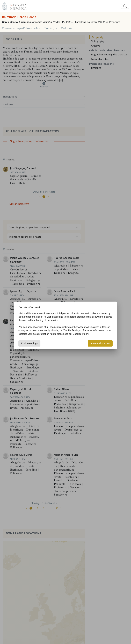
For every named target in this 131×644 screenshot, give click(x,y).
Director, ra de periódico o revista (21, 28)
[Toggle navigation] (125, 6)
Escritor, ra (51, 28)
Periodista (67, 28)
